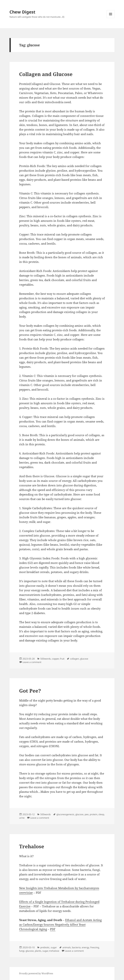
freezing (95, 947)
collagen (74, 659)
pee (87, 814)
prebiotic (45, 947)
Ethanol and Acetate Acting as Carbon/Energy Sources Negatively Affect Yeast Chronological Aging (60, 924)
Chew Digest (22, 12)
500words (46, 659)
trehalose (54, 951)
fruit (62, 659)
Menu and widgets (111, 18)
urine (22, 818)
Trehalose (32, 846)
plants (38, 951)
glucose (84, 659)
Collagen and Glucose (46, 74)
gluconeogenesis (65, 814)
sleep (101, 814)
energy (85, 947)
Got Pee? (30, 691)
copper (55, 659)
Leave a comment (32, 662)
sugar (54, 947)
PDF (53, 929)
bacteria (76, 947)
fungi (22, 951)
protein (94, 814)
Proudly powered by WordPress (36, 973)
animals (67, 947)
